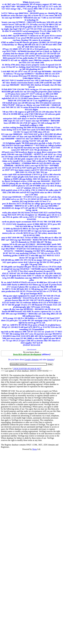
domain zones (31, 2)
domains (50, 360)
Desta (35, 449)
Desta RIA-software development (27, 354)
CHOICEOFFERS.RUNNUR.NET (27, 369)
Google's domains (31, 360)
